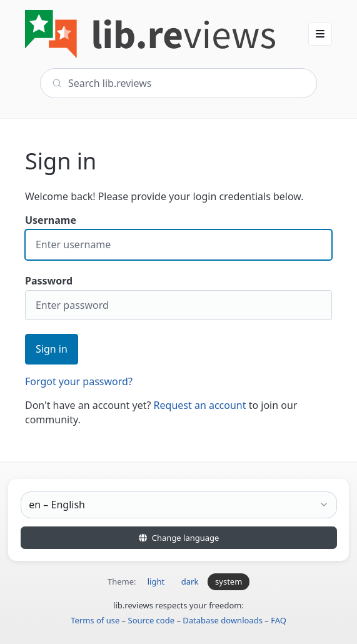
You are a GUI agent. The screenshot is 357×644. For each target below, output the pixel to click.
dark (190, 581)
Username (178, 237)
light (156, 581)
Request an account (200, 405)
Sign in (52, 349)
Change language (179, 538)
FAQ (279, 620)
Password (178, 297)
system (229, 581)
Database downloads (223, 620)
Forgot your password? (79, 381)
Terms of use (95, 620)
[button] (320, 34)
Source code (152, 620)
